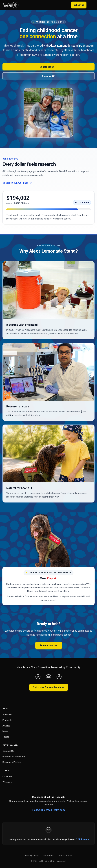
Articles (6, 726)
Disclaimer (49, 856)
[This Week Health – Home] (11, 5)
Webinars (7, 782)
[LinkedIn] (38, 677)
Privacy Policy (32, 856)
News (5, 731)
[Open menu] (91, 5)
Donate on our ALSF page (17, 183)
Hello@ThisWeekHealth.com (49, 810)
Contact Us (8, 751)
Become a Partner (12, 762)
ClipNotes (7, 777)
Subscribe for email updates (49, 687)
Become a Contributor (14, 757)
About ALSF (48, 76)
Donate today (49, 67)
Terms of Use (65, 856)
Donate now (49, 645)
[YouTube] (48, 677)
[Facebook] (59, 677)
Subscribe (79, 5)
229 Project (83, 839)
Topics (6, 737)
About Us (7, 715)
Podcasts (7, 720)
